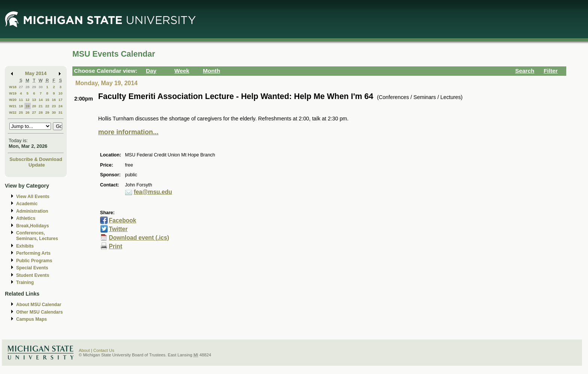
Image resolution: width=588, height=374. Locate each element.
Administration (32, 211)
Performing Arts (33, 253)
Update (37, 165)
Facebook (122, 220)
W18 (13, 87)
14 (41, 100)
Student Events (33, 275)
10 (61, 93)
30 (41, 87)
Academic (27, 204)
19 (28, 106)
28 (28, 87)
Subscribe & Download (36, 159)
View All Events (33, 197)
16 (54, 100)
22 (47, 106)
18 (21, 106)
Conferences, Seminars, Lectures (37, 236)
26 (28, 112)
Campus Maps (31, 319)
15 (47, 100)
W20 (13, 100)
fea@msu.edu (153, 192)
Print (115, 246)
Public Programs (34, 261)
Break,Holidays (33, 226)
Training (25, 282)
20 (34, 106)
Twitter (118, 229)
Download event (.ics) (139, 238)
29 (34, 87)
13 (34, 100)
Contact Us (104, 350)
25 (21, 112)
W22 (13, 112)
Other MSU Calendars (40, 312)
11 (21, 100)
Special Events (32, 268)
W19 (13, 93)
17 (61, 100)
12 (28, 100)
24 (61, 106)
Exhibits (25, 246)
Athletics (26, 218)
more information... (128, 132)
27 (21, 87)
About (84, 350)
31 (61, 112)
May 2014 (36, 73)
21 (41, 106)
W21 (13, 106)
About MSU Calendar (39, 305)
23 (54, 106)
